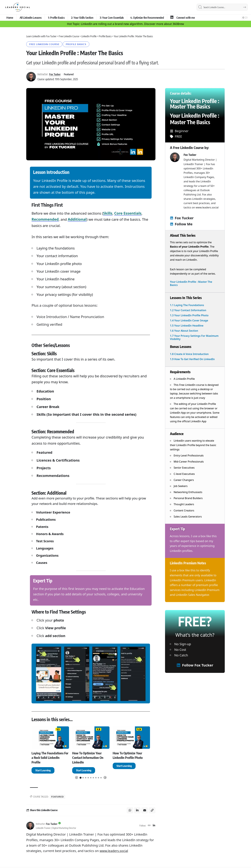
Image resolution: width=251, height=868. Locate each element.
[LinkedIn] (154, 826)
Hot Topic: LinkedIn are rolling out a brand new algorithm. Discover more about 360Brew (126, 24)
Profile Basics (80, 44)
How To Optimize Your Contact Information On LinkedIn (90, 758)
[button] (77, 778)
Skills (108, 214)
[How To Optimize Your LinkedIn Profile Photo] (124, 766)
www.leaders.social (114, 852)
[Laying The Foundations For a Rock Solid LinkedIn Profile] (43, 771)
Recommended (45, 220)
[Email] (145, 811)
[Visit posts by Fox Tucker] (30, 826)
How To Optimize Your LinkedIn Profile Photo (129, 755)
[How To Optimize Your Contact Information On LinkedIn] (84, 771)
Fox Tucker (55, 75)
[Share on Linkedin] (137, 811)
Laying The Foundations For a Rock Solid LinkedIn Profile (50, 758)
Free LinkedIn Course (46, 44)
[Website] (149, 826)
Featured (69, 75)
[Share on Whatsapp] (130, 811)
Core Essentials (127, 214)
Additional (76, 220)
